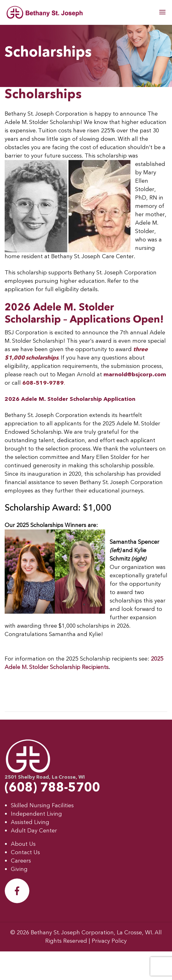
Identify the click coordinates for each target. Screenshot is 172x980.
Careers (21, 861)
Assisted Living (30, 822)
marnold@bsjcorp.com (135, 375)
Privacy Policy (109, 941)
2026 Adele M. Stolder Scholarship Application (70, 399)
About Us (23, 844)
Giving (19, 869)
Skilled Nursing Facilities (42, 806)
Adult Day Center (34, 831)
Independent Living (36, 814)
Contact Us (25, 852)
